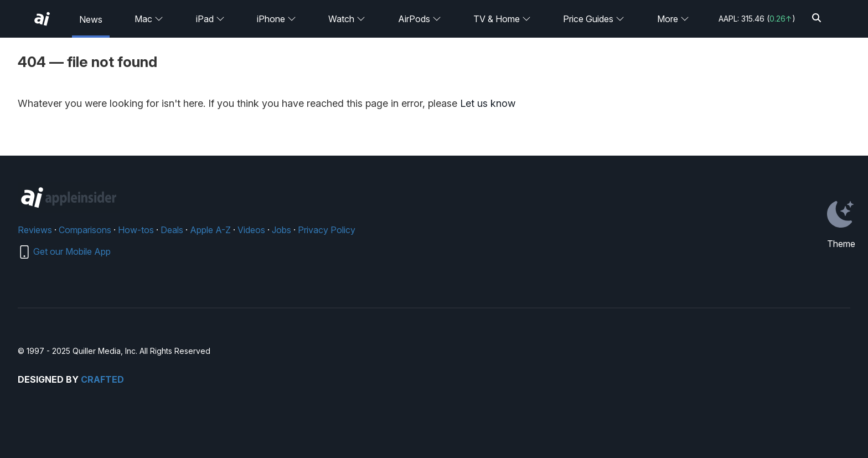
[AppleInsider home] (42, 19)
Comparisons (85, 230)
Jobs (281, 230)
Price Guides (594, 19)
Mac (149, 19)
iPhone (277, 19)
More (673, 19)
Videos (251, 230)
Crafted (102, 379)
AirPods (420, 19)
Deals (172, 230)
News (91, 19)
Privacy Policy (327, 230)
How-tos (136, 230)
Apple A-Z (210, 230)
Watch (347, 19)
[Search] (817, 19)
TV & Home (502, 19)
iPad (210, 19)
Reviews (35, 230)
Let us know (488, 103)
